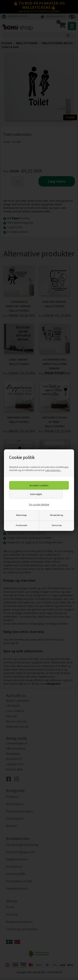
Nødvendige (21, 515)
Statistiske (57, 525)
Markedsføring (56, 515)
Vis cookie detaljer (39, 504)
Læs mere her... (53, 470)
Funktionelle (21, 525)
